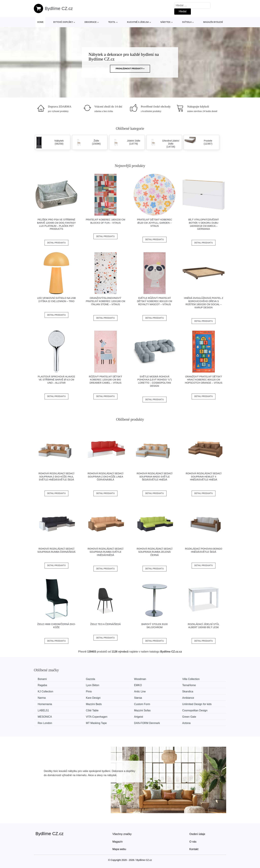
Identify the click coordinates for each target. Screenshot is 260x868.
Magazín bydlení (213, 22)
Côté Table (94, 710)
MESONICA (45, 716)
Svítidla (187, 22)
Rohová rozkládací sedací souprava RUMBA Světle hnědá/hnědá (105, 552)
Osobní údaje (197, 834)
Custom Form (145, 704)
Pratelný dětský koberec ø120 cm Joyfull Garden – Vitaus (154, 223)
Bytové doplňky (63, 22)
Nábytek (166, 22)
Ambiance (192, 698)
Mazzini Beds (95, 704)
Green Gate (193, 716)
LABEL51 (44, 710)
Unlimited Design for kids (201, 704)
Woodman (143, 679)
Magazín (117, 841)
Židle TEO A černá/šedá (105, 624)
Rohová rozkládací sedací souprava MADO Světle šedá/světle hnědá (155, 477)
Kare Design (95, 698)
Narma (42, 698)
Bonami (42, 679)
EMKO (141, 685)
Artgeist (141, 716)
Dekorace (91, 22)
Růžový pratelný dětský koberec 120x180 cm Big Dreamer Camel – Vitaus (105, 380)
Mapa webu (119, 849)
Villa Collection (195, 679)
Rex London (45, 723)
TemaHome (193, 685)
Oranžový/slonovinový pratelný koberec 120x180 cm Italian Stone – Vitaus (105, 301)
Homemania (45, 704)
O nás (193, 841)
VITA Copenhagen (98, 716)
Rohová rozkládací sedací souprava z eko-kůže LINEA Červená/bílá (105, 477)
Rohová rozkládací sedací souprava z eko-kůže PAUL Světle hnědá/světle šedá (56, 477)
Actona (190, 723)
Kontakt (194, 849)
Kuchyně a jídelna (138, 22)
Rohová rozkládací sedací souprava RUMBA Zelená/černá (155, 552)
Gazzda (92, 679)
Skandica (192, 691)
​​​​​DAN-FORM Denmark (150, 723)
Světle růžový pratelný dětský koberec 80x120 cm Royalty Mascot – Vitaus (155, 301)
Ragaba (43, 685)
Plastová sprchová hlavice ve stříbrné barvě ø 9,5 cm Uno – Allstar (56, 380)
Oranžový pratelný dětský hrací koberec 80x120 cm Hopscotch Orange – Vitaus (204, 380)
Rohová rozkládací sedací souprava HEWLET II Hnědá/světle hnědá (204, 477)
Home (40, 22)
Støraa (141, 698)
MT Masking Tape (98, 723)
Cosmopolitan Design (199, 710)
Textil (112, 22)
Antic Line (142, 691)
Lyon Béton (94, 685)
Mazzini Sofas (145, 710)
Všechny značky (122, 834)
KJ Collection (46, 691)
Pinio (90, 691)
